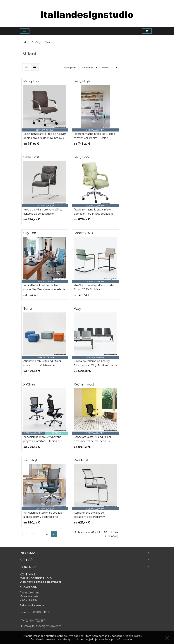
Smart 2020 (83, 233)
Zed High (31, 460)
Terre (28, 309)
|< (26, 534)
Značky (36, 42)
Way (77, 309)
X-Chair (29, 384)
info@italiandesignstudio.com (43, 626)
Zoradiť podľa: (69, 68)
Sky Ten (30, 233)
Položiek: (105, 68)
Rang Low (31, 81)
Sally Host (31, 157)
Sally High (82, 81)
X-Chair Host (84, 384)
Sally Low (81, 157)
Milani (48, 42)
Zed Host (81, 460)
